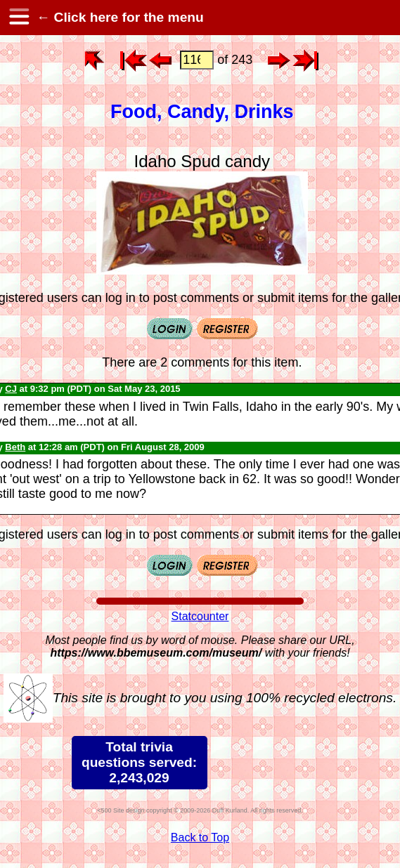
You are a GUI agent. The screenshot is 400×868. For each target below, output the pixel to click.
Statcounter (200, 616)
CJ (11, 389)
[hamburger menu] (18, 18)
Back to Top (200, 837)
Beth (15, 447)
